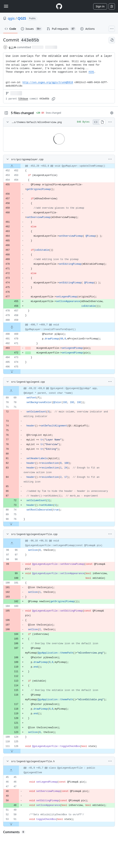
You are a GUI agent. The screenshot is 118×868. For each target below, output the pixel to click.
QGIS (22, 18)
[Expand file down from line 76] (11, 524)
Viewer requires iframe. (115, 152)
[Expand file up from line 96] (12, 543)
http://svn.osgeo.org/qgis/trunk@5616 (48, 83)
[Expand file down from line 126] (12, 751)
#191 (91, 72)
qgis (11, 18)
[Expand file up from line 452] (12, 166)
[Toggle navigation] (6, 6)
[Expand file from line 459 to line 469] (12, 327)
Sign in (100, 6)
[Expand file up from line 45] (11, 770)
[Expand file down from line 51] (11, 824)
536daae (23, 99)
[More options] (110, 122)
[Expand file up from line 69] (11, 391)
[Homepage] (59, 6)
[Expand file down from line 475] (12, 372)
